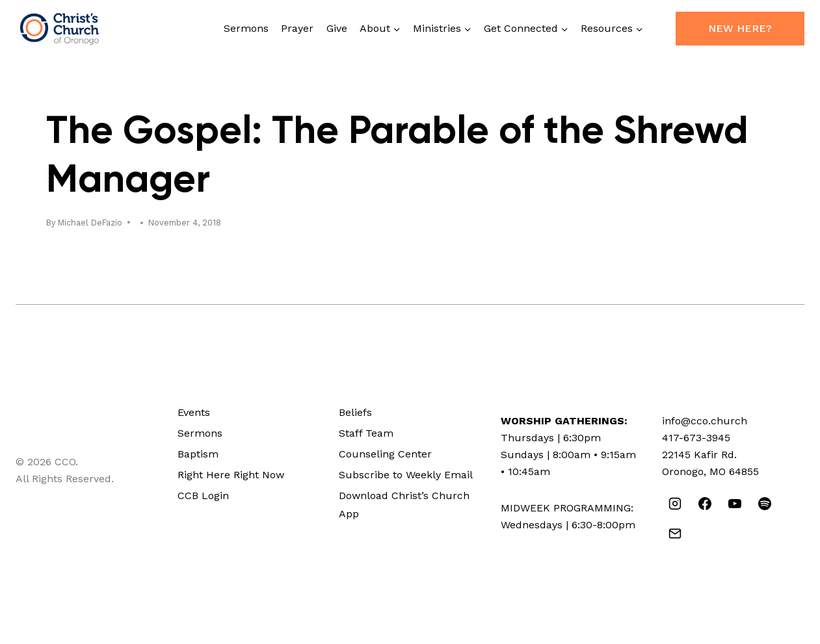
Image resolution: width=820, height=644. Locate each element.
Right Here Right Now (231, 475)
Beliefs (355, 412)
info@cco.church (705, 421)
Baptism (198, 454)
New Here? (740, 28)
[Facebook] (705, 504)
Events (194, 412)
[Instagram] (675, 504)
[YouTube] (735, 504)
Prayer (297, 28)
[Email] (675, 534)
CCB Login (203, 496)
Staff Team (366, 433)
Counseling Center (385, 454)
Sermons (246, 28)
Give (337, 28)
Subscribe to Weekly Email (406, 475)
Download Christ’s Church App (404, 505)
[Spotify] (765, 504)
